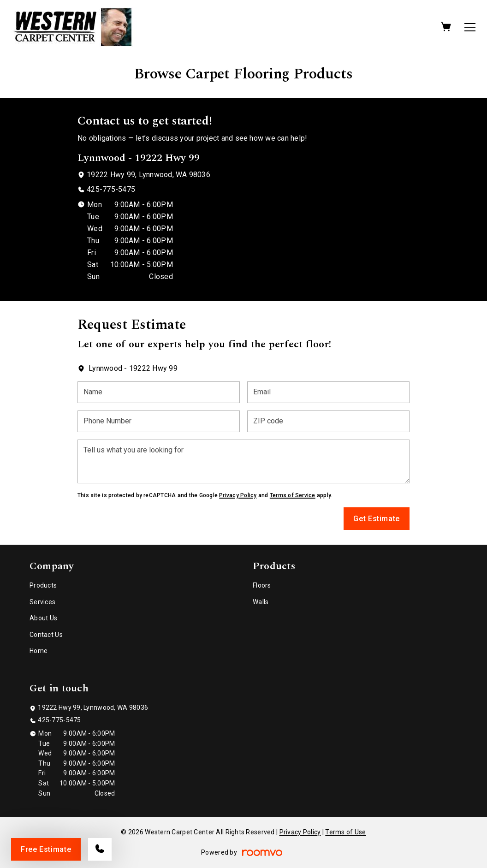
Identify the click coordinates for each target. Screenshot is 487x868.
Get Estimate (377, 519)
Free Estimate (46, 849)
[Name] (159, 392)
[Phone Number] (159, 421)
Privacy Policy (238, 495)
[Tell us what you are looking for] (243, 461)
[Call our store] (100, 849)
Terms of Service (293, 495)
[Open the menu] (470, 27)
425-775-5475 (111, 189)
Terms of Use (345, 832)
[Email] (328, 392)
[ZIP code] (328, 421)
